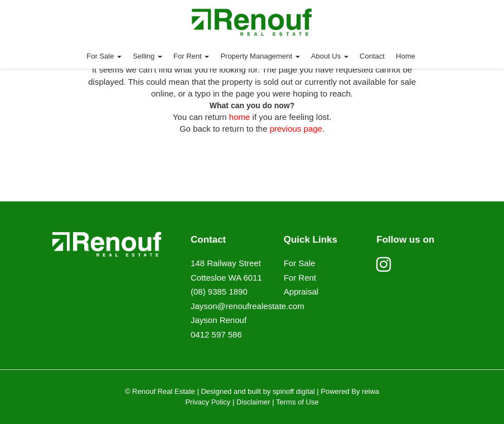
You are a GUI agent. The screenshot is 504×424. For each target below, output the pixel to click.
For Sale (104, 56)
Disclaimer (253, 402)
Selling (147, 56)
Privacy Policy (208, 402)
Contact (372, 56)
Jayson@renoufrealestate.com (248, 306)
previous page (296, 129)
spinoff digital (294, 391)
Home (406, 56)
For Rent (191, 56)
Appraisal (301, 291)
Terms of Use (297, 402)
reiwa (369, 391)
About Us (330, 56)
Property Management (260, 56)
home (240, 117)
